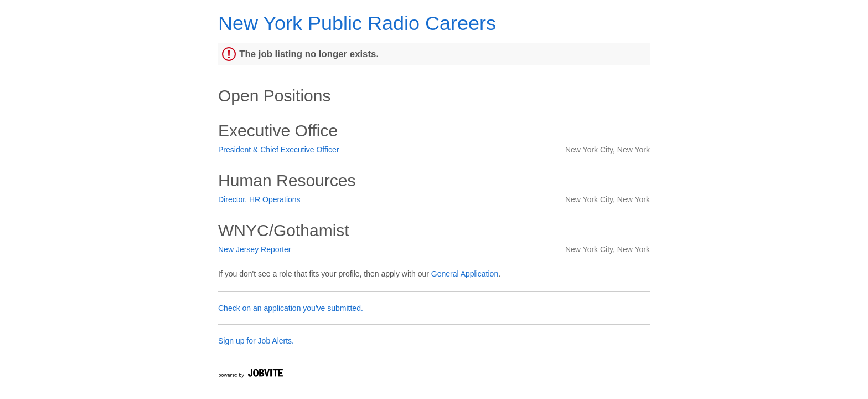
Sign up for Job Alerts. (256, 341)
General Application (465, 274)
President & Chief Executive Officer (278, 150)
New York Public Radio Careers (357, 23)
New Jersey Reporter (255, 249)
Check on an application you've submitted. (291, 308)
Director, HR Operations (259, 199)
